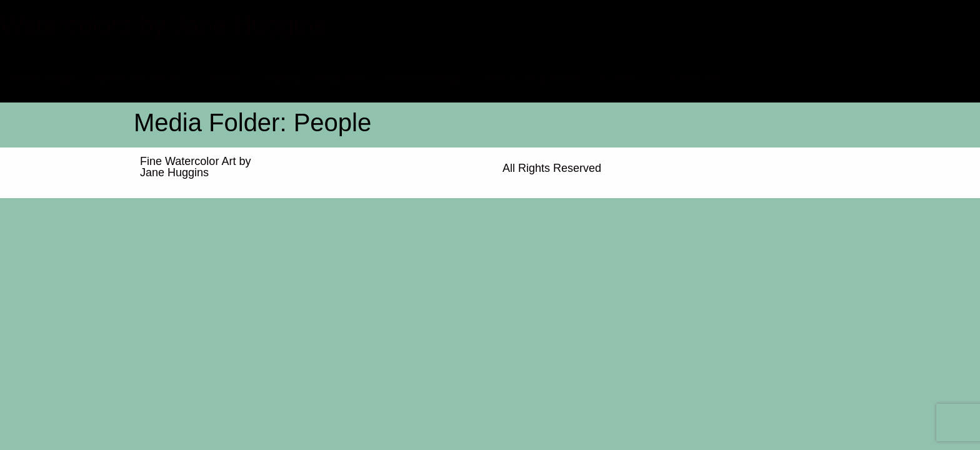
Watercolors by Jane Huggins (163, 25)
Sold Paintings (423, 78)
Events (619, 78)
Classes (220, 78)
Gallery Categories (312, 78)
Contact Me (689, 78)
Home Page (42, 78)
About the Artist (137, 78)
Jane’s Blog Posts (532, 78)
